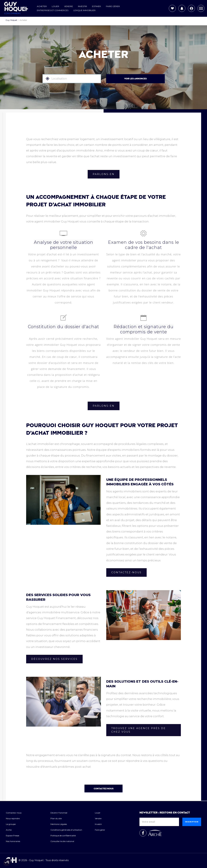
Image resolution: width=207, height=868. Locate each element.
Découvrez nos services (54, 659)
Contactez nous (104, 789)
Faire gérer (113, 6)
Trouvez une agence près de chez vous (139, 730)
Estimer (96, 6)
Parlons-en (104, 174)
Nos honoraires (13, 841)
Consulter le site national (62, 841)
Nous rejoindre (13, 818)
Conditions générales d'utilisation (66, 830)
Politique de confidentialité (63, 836)
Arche (9, 830)
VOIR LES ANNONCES (135, 79)
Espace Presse (12, 836)
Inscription (192, 822)
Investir (82, 6)
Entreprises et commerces (53, 10)
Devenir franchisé (59, 813)
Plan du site (56, 818)
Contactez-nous (126, 572)
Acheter (42, 6)
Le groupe (11, 824)
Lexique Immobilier (84, 10)
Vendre (69, 6)
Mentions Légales (59, 824)
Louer (55, 6)
